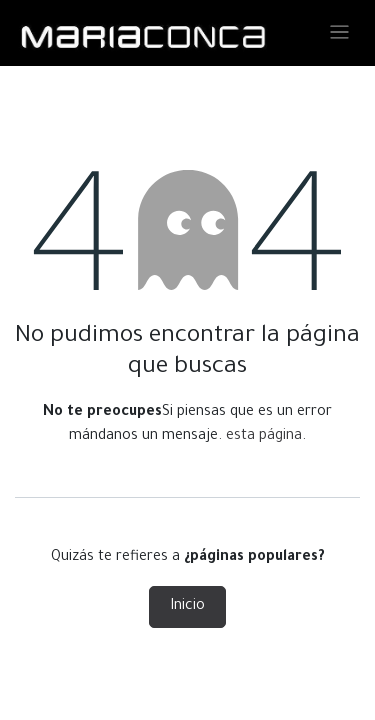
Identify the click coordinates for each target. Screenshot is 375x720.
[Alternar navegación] (339, 33)
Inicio (187, 607)
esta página (264, 437)
